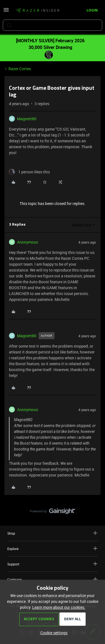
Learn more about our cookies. (59, 607)
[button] (6, 12)
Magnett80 (27, 119)
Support (53, 564)
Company (53, 579)
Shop (53, 533)
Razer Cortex (20, 69)
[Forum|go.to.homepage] (38, 11)
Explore (53, 549)
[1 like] (29, 172)
